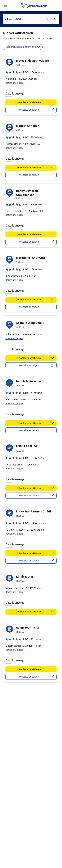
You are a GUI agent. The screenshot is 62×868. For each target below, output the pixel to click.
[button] (47, 19)
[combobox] (31, 19)
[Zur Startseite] (34, 6)
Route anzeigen (14, 83)
